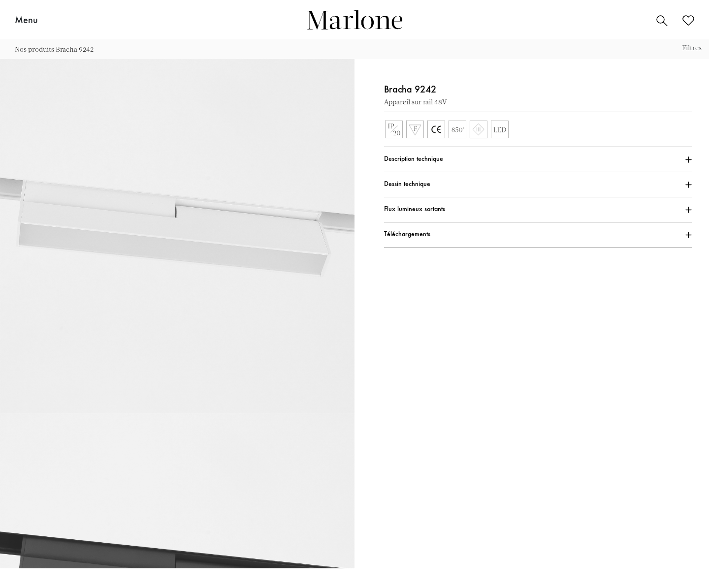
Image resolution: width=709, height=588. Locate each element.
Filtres (692, 47)
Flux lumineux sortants (415, 210)
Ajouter (687, 102)
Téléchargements (407, 235)
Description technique (414, 159)
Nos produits (34, 49)
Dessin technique (407, 185)
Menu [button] (26, 21)
